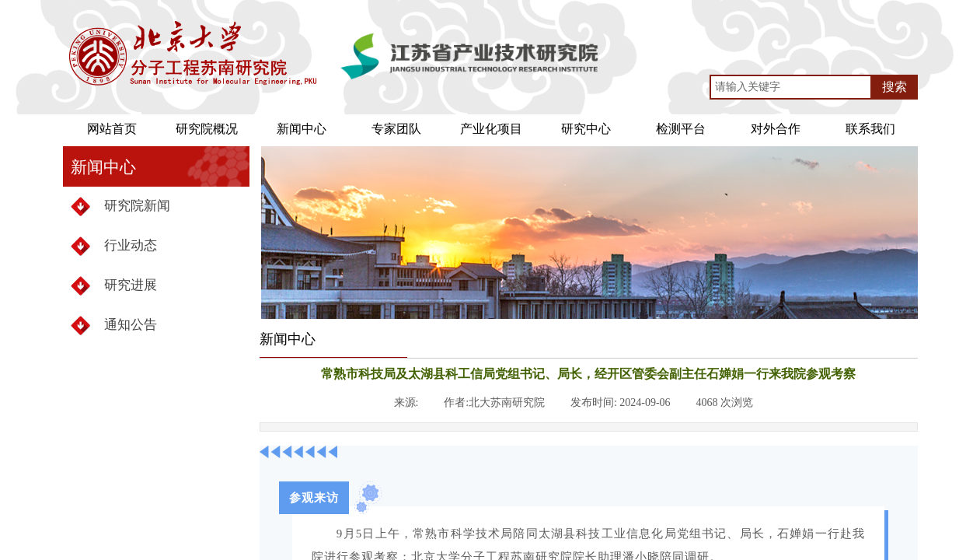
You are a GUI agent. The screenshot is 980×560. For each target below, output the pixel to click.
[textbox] (791, 87)
